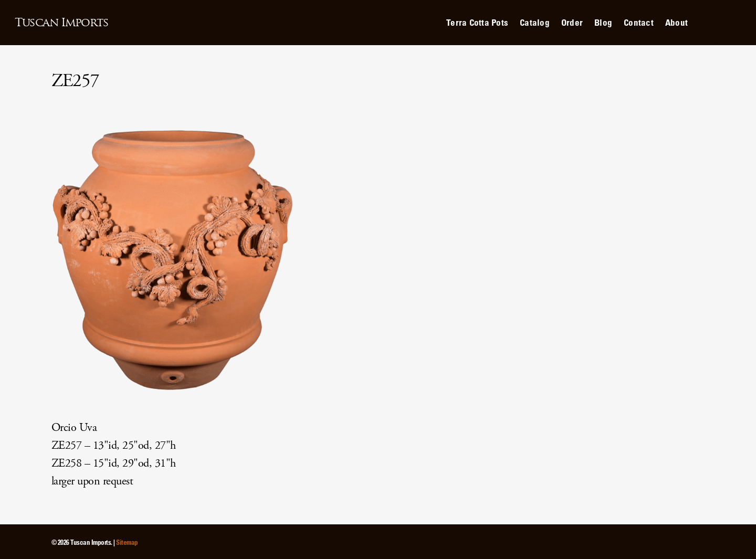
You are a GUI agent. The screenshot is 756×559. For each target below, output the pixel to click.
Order (572, 22)
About (676, 22)
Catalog (535, 22)
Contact (639, 22)
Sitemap (127, 542)
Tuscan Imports (61, 23)
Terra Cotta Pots (477, 22)
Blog (603, 22)
